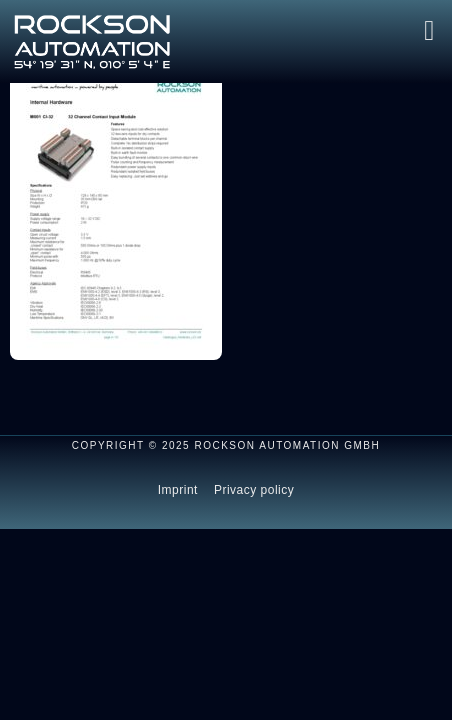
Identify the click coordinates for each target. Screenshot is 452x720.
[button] (429, 31)
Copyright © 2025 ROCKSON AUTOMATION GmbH (226, 445)
